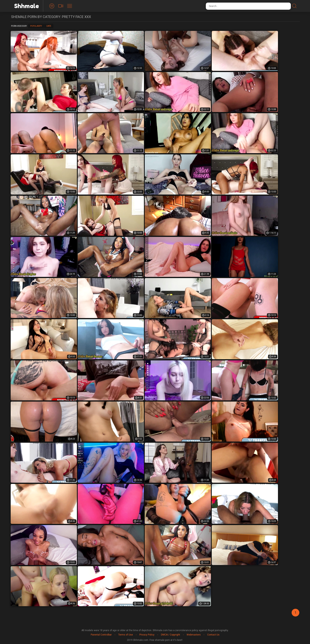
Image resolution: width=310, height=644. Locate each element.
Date (49, 26)
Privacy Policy (147, 635)
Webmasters (194, 635)
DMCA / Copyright (171, 635)
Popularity (36, 26)
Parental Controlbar (101, 635)
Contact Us (213, 635)
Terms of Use (126, 635)
